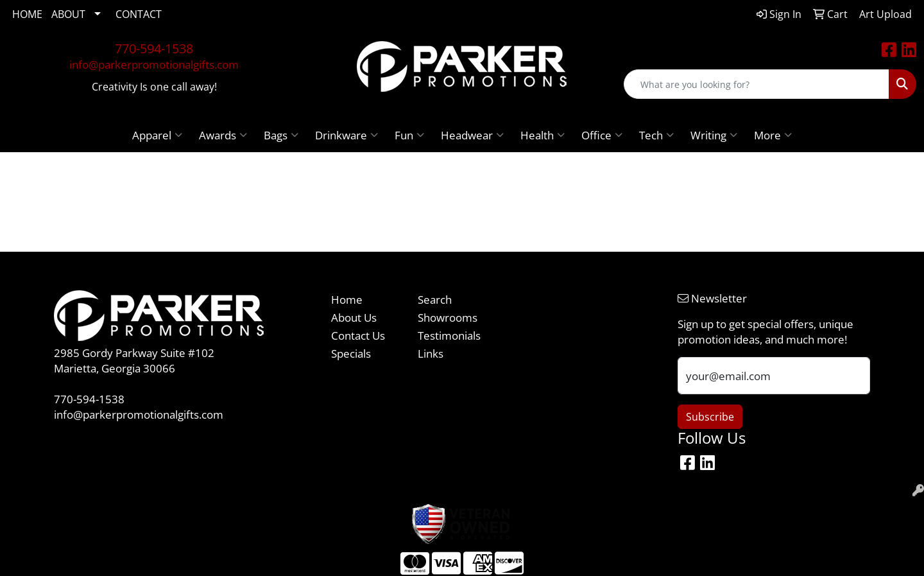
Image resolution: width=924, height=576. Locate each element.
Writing (714, 135)
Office (602, 135)
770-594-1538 (154, 48)
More (773, 135)
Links (431, 353)
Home (347, 299)
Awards (223, 135)
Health (543, 135)
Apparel (157, 135)
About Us (354, 317)
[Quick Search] (757, 84)
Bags (281, 135)
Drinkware (346, 135)
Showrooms (448, 317)
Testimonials (449, 335)
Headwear (472, 135)
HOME (27, 14)
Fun (409, 135)
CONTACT (139, 14)
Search (435, 299)
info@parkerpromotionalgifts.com (154, 64)
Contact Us (358, 335)
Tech (656, 135)
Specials (351, 353)
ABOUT (68, 14)
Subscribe (710, 417)
